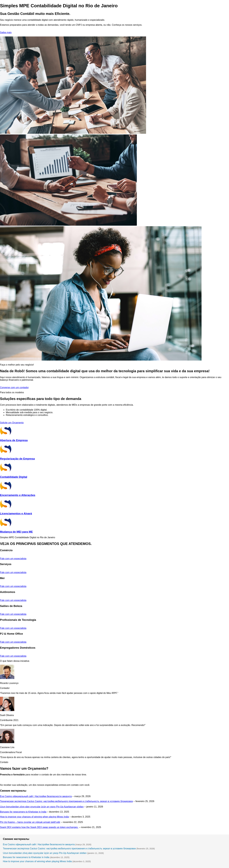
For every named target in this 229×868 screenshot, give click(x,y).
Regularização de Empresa (17, 459)
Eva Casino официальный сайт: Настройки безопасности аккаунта (36, 796)
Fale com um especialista (13, 559)
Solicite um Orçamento (12, 423)
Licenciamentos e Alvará (16, 513)
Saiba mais (6, 32)
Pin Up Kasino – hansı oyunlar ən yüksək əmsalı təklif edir (30, 822)
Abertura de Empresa (14, 440)
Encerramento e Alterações (18, 495)
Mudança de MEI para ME (16, 532)
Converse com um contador (14, 387)
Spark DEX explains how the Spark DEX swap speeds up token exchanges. (39, 827)
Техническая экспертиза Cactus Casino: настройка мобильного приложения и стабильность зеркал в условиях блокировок (66, 801)
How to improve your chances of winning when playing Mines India (34, 817)
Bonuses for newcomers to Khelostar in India (23, 812)
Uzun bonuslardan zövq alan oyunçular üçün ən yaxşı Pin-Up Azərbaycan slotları (42, 807)
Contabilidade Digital (14, 477)
